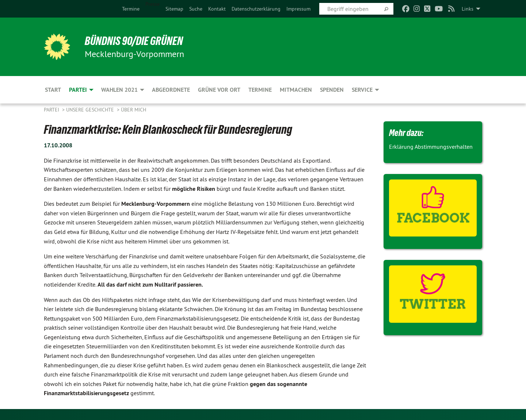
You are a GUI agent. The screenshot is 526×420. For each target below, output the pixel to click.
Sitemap (174, 9)
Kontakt (217, 9)
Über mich (134, 110)
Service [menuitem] (362, 90)
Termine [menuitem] (260, 90)
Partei (52, 110)
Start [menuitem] (53, 90)
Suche (196, 9)
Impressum (298, 9)
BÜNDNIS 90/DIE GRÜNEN (134, 41)
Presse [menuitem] (153, 4)
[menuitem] (131, 9)
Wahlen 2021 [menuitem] (119, 90)
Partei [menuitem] (78, 90)
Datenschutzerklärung (256, 9)
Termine (131, 9)
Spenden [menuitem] (332, 90)
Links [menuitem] (468, 9)
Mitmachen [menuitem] (296, 90)
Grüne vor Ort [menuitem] (219, 90)
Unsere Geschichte (91, 110)
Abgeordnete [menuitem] (171, 90)
